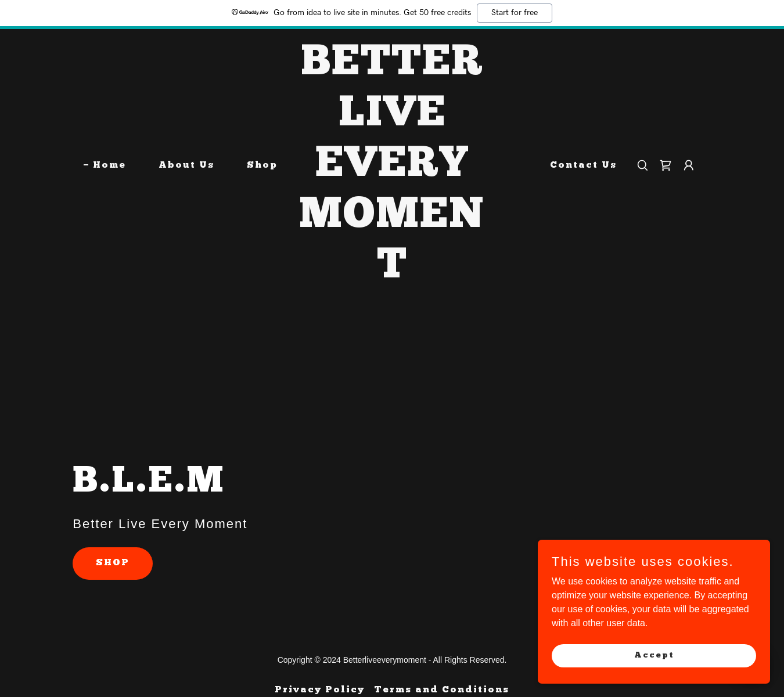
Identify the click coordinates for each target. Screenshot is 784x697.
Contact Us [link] (583, 165)
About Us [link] (186, 165)
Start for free (515, 13)
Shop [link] (262, 165)
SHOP (113, 563)
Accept (654, 655)
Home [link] (109, 165)
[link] (392, 274)
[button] (689, 165)
